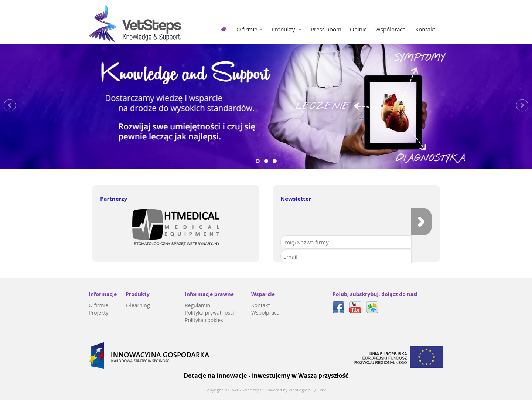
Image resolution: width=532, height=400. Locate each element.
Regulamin (197, 305)
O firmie (98, 305)
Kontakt (261, 305)
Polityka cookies (204, 320)
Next (522, 105)
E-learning (138, 305)
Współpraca (265, 313)
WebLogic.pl (300, 390)
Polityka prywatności (209, 313)
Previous (10, 105)
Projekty (98, 313)
